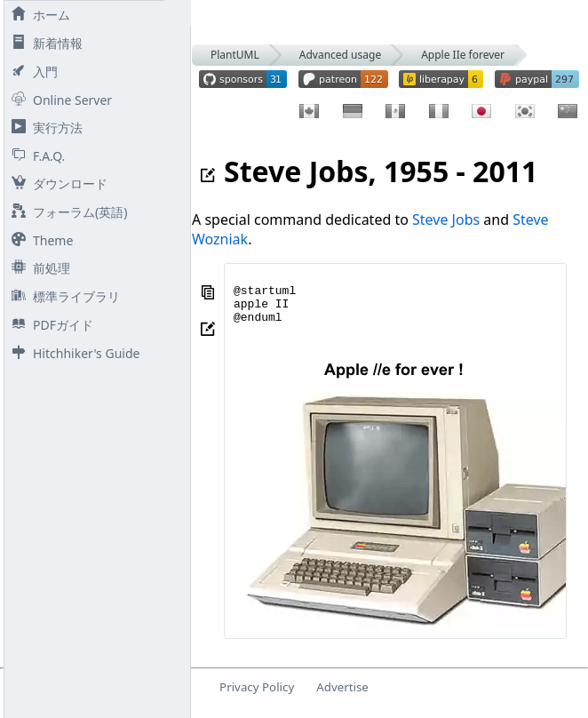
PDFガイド (49, 325)
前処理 (37, 268)
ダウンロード (56, 183)
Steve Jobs (446, 219)
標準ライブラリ (62, 296)
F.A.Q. (35, 156)
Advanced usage (340, 55)
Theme (39, 240)
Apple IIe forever (463, 55)
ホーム (37, 15)
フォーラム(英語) (66, 212)
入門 (31, 72)
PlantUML (235, 55)
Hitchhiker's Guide (72, 353)
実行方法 (44, 128)
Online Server (58, 100)
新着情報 (44, 43)
